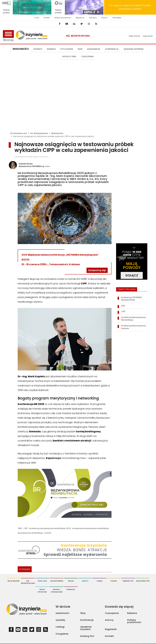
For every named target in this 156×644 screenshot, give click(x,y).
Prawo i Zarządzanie (57, 591)
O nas (37, 18)
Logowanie (148, 36)
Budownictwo (143, 581)
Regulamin (80, 18)
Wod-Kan (42, 581)
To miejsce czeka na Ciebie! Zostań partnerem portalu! (130, 7)
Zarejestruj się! (97, 270)
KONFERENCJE (112, 49)
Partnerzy (93, 18)
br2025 (48, 533)
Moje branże (134, 36)
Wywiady (38, 49)
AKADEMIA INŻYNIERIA (134, 49)
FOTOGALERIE (67, 49)
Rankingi (51, 49)
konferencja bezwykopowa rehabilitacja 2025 (50, 528)
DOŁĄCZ (132, 275)
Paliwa (114, 581)
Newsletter (117, 18)
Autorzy (104, 18)
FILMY (80, 49)
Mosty (85, 581)
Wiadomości (21, 49)
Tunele (99, 581)
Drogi (71, 581)
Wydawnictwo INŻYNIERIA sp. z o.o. (34, 166)
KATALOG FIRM (69, 56)
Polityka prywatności (63, 18)
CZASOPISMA (87, 56)
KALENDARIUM (94, 49)
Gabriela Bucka (26, 164)
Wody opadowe (42, 591)
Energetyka (128, 581)
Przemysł (71, 589)
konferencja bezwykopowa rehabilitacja (91, 528)
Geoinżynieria (57, 581)
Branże (8, 36)
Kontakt (47, 18)
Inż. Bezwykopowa (78, 36)
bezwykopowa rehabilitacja (30, 533)
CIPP (26, 528)
